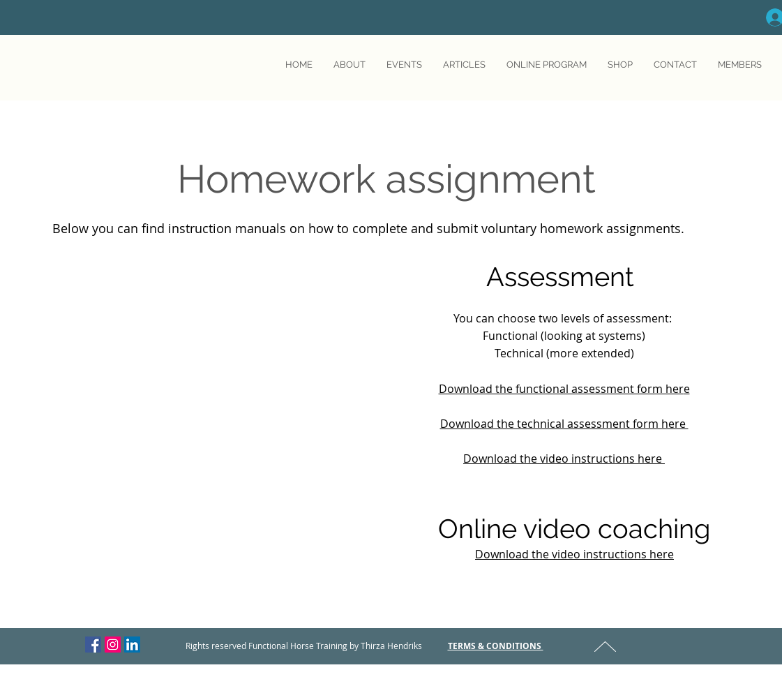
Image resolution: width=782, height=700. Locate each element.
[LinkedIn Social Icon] (132, 645)
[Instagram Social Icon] (113, 645)
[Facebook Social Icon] (93, 645)
